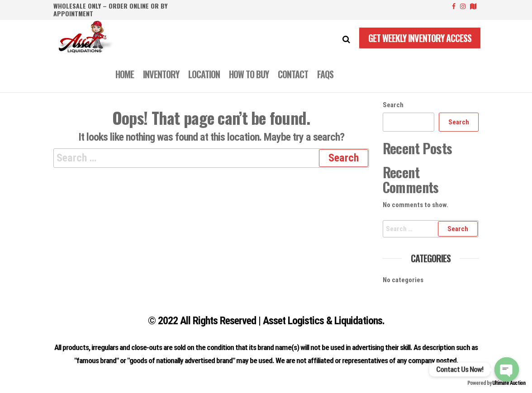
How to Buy (249, 74)
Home (125, 74)
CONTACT (293, 74)
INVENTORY (161, 74)
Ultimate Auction (509, 383)
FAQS (325, 74)
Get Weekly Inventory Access (420, 38)
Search (393, 105)
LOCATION (204, 74)
